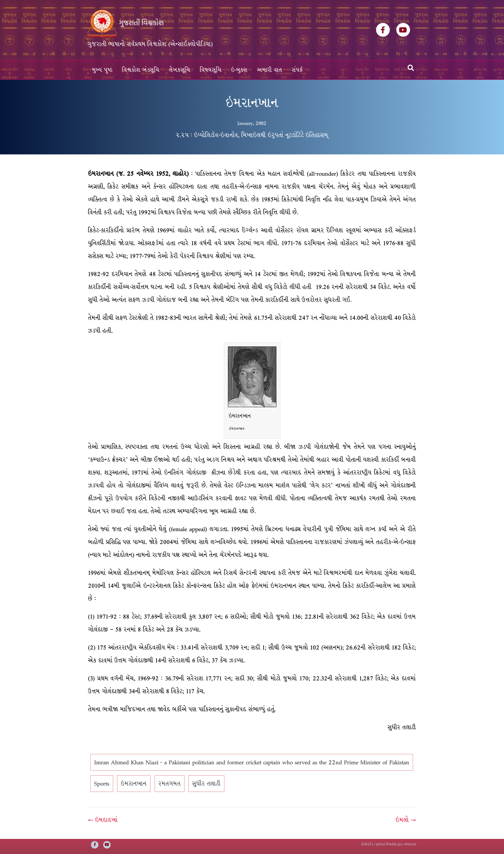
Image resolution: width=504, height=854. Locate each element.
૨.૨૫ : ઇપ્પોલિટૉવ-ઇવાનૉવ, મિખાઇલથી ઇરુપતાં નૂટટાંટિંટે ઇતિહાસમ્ (252, 135)
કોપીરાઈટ (367, 844)
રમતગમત (170, 784)
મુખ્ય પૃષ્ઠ (102, 70)
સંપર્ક (297, 70)
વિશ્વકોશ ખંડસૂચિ (141, 70)
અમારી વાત (270, 70)
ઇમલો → (406, 820)
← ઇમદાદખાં (103, 820)
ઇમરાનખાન (134, 784)
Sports (102, 784)
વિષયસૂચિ (211, 70)
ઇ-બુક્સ (239, 70)
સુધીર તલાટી (206, 784)
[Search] (411, 68)
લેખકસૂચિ (180, 70)
